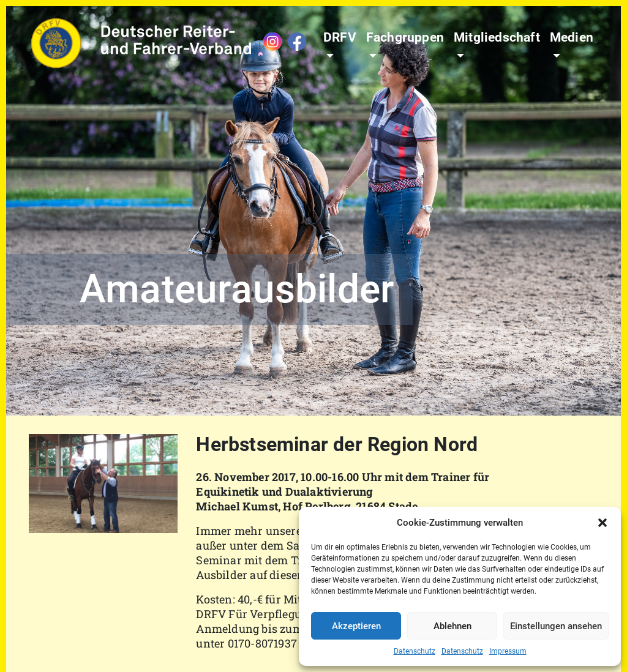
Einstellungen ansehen (556, 626)
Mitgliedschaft (497, 37)
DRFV (340, 37)
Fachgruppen (405, 37)
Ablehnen (452, 626)
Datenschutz (415, 651)
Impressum (508, 651)
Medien (572, 37)
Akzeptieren (356, 626)
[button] (603, 523)
